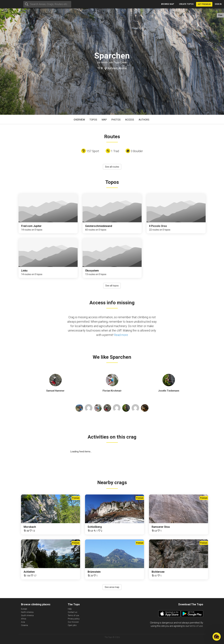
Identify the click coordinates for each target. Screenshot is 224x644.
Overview (79, 120)
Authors (144, 120)
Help (70, 609)
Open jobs (72, 625)
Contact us (73, 612)
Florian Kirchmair (112, 391)
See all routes (112, 167)
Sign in (218, 4)
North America (27, 612)
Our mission (73, 622)
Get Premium (204, 4)
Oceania (24, 625)
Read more (121, 335)
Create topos (186, 4)
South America (27, 615)
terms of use (196, 626)
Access (130, 120)
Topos (93, 120)
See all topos (112, 286)
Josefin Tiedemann (169, 391)
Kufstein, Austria (117, 68)
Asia (23, 622)
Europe (24, 609)
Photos (116, 120)
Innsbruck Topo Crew (114, 62)
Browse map (168, 4)
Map (104, 120)
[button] (217, 637)
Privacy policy (74, 619)
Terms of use (73, 615)
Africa (24, 619)
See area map (112, 587)
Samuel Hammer (55, 391)
